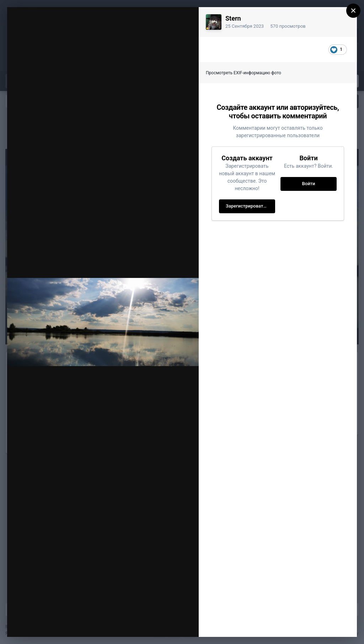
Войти (309, 184)
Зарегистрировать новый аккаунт (250, 206)
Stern (233, 18)
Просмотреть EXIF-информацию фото (243, 73)
